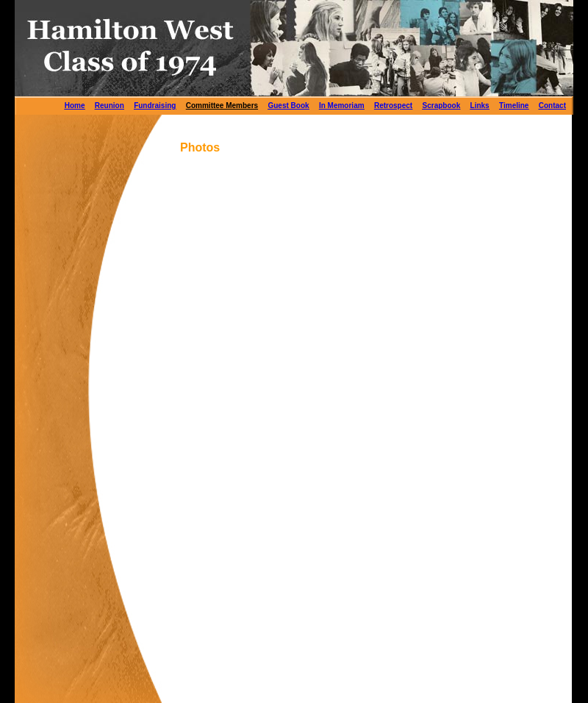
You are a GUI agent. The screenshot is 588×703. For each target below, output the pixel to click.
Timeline (514, 106)
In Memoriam (342, 106)
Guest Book (288, 106)
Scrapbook (442, 106)
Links (480, 106)
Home (75, 106)
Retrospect (393, 106)
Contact (552, 106)
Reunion (110, 106)
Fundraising (155, 106)
